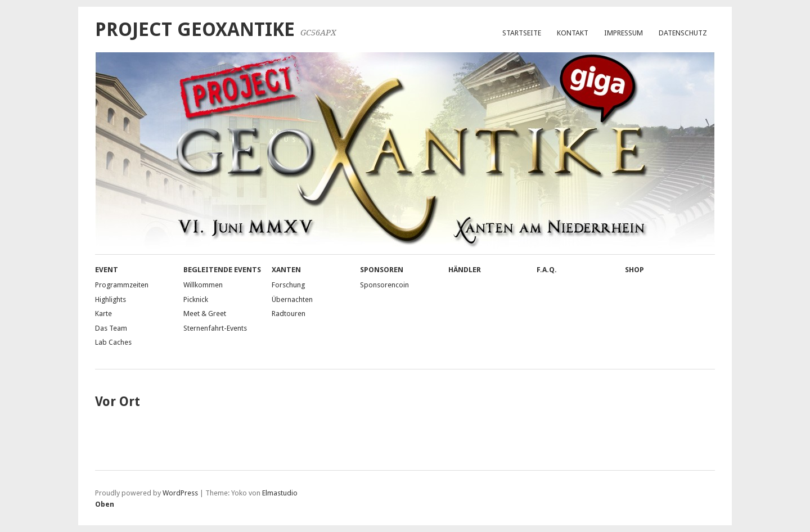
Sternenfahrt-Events (215, 328)
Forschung (288, 285)
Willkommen (203, 285)
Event (107, 270)
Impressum (624, 33)
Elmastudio (280, 493)
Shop (634, 270)
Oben (105, 504)
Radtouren (289, 314)
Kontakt (573, 33)
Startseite (522, 33)
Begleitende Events (222, 270)
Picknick (196, 299)
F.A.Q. (547, 270)
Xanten (286, 270)
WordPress (180, 493)
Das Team (111, 328)
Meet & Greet (205, 314)
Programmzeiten (122, 285)
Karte (103, 314)
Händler (465, 270)
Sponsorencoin (384, 285)
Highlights (111, 299)
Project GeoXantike (195, 30)
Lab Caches (113, 342)
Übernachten (292, 299)
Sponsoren (382, 270)
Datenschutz (683, 33)
